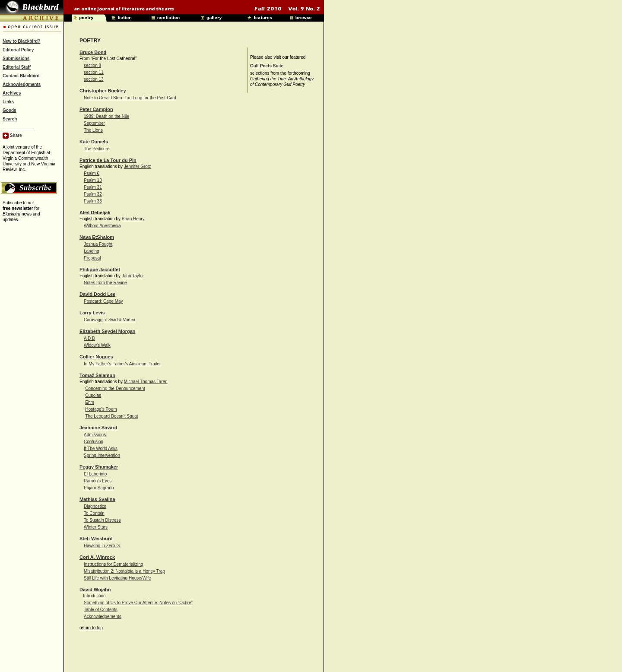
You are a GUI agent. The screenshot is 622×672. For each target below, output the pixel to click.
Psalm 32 (93, 194)
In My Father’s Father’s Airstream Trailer (122, 364)
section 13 (94, 79)
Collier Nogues (96, 357)
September (94, 123)
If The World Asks (101, 449)
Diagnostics (95, 506)
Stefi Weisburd (96, 539)
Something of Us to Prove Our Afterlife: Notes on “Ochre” (138, 603)
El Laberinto (95, 474)
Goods (10, 110)
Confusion (94, 442)
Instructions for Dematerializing (113, 564)
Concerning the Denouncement (115, 388)
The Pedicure (97, 149)
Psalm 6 (92, 173)
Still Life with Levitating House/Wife (117, 578)
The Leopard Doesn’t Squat (111, 416)
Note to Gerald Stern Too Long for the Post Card (130, 98)
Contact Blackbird (21, 76)
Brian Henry (133, 219)
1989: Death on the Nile (106, 116)
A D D (89, 338)
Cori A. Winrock (97, 557)
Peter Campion (96, 109)
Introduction (94, 596)
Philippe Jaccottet (100, 269)
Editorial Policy (18, 50)
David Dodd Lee (97, 294)
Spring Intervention (102, 455)
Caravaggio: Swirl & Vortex (109, 320)
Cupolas (93, 395)
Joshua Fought (98, 244)
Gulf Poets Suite (267, 66)
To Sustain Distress (102, 520)
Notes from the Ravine (105, 283)
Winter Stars (96, 527)
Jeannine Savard (98, 428)
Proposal (92, 258)
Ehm (90, 402)
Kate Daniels (94, 142)
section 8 (92, 65)
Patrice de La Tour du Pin (108, 160)
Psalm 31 (93, 187)
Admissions (95, 435)
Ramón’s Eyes (98, 481)
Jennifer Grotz (138, 166)
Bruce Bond (93, 52)
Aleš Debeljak (95, 212)
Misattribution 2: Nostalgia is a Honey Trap (124, 571)
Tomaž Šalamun (97, 375)
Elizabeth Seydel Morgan (108, 331)
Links (8, 102)
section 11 (94, 72)
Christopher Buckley (103, 91)
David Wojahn (95, 590)
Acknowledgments (22, 84)
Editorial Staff (17, 67)
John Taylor (133, 276)
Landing (92, 251)
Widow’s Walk (97, 345)
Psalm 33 (93, 201)
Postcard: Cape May (103, 301)
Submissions (16, 59)
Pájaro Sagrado (99, 488)
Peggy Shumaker (99, 467)
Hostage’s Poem (101, 409)
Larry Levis (92, 313)
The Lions (93, 130)
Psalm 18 (93, 180)
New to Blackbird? (21, 41)
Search (10, 119)
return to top (91, 628)
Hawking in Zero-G (102, 546)
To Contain (94, 513)
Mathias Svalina (97, 499)
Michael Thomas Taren (146, 382)
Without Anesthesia (102, 226)
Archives (12, 93)
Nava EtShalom (97, 237)
